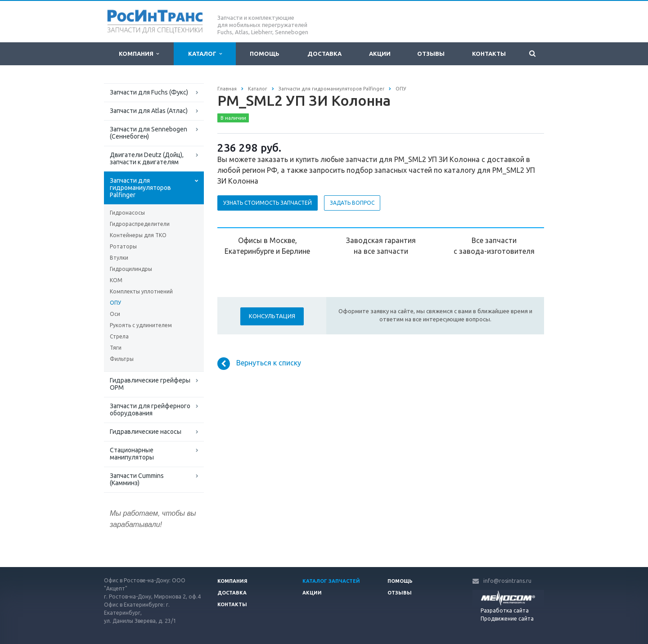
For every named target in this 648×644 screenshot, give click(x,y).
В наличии (233, 118)
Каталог (205, 54)
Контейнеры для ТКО (138, 235)
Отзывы (431, 54)
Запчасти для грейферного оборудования (150, 410)
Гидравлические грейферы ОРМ (150, 384)
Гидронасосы (127, 213)
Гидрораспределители (140, 224)
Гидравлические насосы (146, 432)
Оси (115, 314)
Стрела (119, 336)
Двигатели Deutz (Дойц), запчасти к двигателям (147, 158)
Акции (380, 54)
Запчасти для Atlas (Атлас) (149, 111)
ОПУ (115, 303)
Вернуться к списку (259, 364)
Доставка (324, 54)
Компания (139, 54)
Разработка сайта (505, 610)
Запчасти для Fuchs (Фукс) (149, 92)
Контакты (489, 54)
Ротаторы (123, 246)
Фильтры (122, 359)
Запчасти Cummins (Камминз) (137, 479)
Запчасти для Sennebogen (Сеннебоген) (148, 133)
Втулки (119, 258)
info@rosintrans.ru (507, 581)
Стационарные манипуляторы (132, 454)
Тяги (116, 348)
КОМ (116, 280)
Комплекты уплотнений (141, 291)
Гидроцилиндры (131, 269)
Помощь (265, 54)
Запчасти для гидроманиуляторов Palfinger (140, 188)
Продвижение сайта (507, 619)
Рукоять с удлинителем (141, 325)
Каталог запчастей (331, 581)
